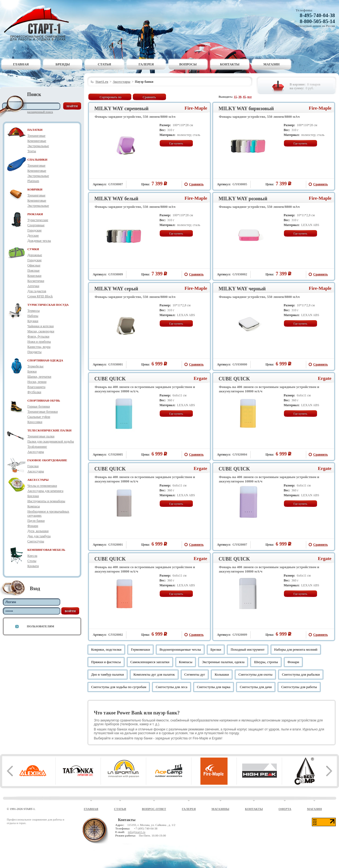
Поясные (33, 271)
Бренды (63, 64)
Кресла (32, 556)
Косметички (36, 281)
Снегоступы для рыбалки (301, 674)
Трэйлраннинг (37, 447)
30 (240, 97)
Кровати (33, 566)
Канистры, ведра (39, 347)
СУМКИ (33, 249)
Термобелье (36, 366)
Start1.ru (102, 82)
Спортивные (36, 225)
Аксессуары (36, 452)
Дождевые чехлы (39, 241)
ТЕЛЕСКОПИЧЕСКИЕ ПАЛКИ (49, 430)
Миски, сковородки (41, 331)
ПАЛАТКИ (35, 130)
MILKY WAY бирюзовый (246, 109)
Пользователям (41, 626)
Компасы (34, 506)
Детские (33, 236)
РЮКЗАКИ (35, 214)
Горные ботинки (39, 406)
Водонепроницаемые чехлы (180, 649)
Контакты (230, 64)
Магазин (271, 64)
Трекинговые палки (41, 436)
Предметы (34, 352)
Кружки (33, 321)
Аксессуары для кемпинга (45, 491)
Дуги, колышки (38, 531)
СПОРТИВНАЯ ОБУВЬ (44, 400)
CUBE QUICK (110, 379)
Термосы (33, 311)
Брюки (32, 371)
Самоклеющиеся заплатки (150, 662)
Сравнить (149, 97)
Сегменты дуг (195, 674)
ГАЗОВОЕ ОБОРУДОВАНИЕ (47, 460)
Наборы (33, 316)
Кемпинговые (37, 141)
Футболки (34, 392)
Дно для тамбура (39, 536)
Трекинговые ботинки (43, 412)
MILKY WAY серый (116, 289)
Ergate (200, 378)
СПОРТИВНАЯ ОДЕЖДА (45, 360)
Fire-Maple (196, 108)
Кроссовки (35, 422)
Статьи (105, 64)
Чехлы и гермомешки (42, 486)
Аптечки (33, 286)
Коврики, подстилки (106, 649)
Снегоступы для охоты (255, 674)
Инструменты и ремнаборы (46, 501)
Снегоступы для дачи (256, 687)
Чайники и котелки (41, 326)
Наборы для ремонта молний (296, 649)
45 (244, 97)
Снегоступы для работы (299, 687)
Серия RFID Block (40, 296)
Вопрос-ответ (154, 809)
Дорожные (35, 255)
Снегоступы (36, 541)
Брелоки (33, 496)
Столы (32, 561)
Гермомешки (140, 649)
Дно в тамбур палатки (108, 674)
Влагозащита (36, 387)
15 (236, 97)
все (250, 97)
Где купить (176, 143)
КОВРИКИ (35, 189)
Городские (35, 230)
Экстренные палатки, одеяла (223, 662)
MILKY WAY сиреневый (121, 109)
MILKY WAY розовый (243, 199)
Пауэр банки (36, 521)
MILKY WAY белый (116, 199)
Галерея (146, 64)
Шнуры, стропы (266, 662)
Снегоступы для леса (172, 687)
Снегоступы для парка (214, 687)
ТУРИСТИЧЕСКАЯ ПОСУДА (48, 305)
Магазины (220, 809)
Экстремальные (38, 146)
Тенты (32, 151)
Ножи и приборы (39, 342)
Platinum (33, 181)
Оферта (285, 809)
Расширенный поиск (40, 112)
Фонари (33, 526)
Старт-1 (39, 23)
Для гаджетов (37, 291)
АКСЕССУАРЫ (38, 480)
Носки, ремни (37, 382)
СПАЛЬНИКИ (37, 160)
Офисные (34, 265)
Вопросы (188, 64)
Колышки (222, 674)
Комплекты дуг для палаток (154, 674)
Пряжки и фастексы (106, 662)
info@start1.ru (136, 832)
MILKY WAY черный (242, 289)
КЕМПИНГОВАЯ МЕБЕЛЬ (46, 550)
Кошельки (34, 276)
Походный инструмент (247, 649)
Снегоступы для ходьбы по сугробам (119, 687)
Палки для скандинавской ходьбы (51, 441)
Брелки (216, 649)
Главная (21, 64)
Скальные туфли (39, 417)
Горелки (33, 466)
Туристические (38, 220)
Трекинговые (36, 136)
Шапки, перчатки (39, 377)
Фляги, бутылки (38, 336)
